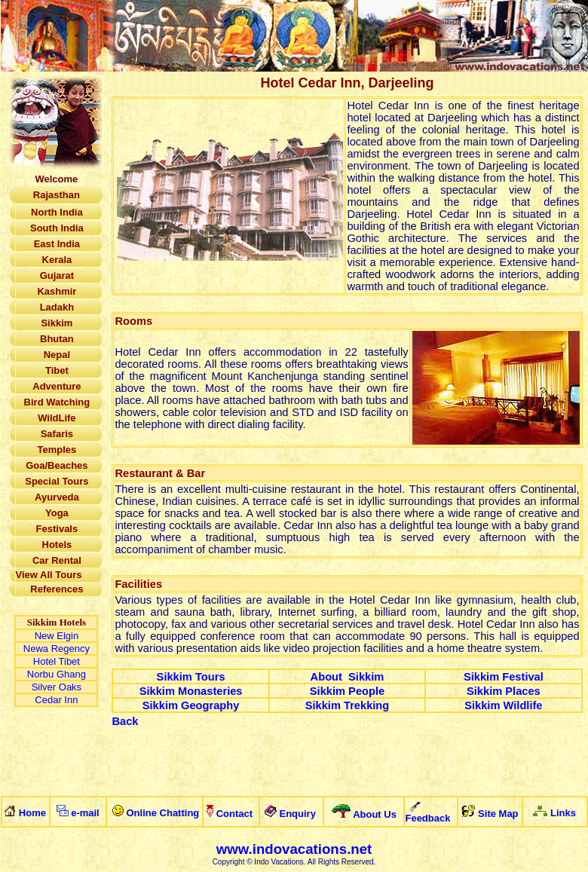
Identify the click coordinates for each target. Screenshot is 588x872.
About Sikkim (348, 677)
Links (563, 813)
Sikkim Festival (504, 677)
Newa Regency (57, 649)
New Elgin (57, 636)
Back (125, 721)
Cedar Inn (56, 700)
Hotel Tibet (57, 661)
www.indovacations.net (294, 849)
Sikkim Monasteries (191, 691)
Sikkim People (347, 691)
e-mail (85, 813)
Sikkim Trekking (348, 705)
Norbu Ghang (57, 674)
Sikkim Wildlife (503, 705)
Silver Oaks (57, 687)
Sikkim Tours (191, 677)
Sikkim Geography (191, 705)
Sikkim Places (504, 691)
